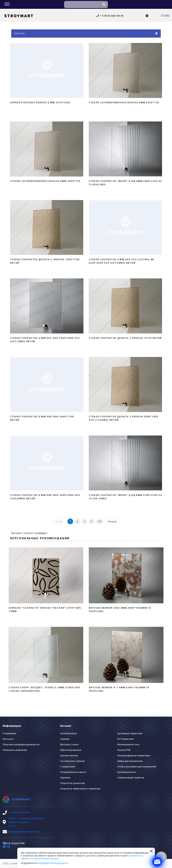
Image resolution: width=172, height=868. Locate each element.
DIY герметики (125, 739)
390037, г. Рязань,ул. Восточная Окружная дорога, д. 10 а (26, 822)
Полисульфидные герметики (134, 755)
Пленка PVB (124, 750)
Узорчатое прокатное (73, 783)
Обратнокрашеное (71, 750)
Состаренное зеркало (72, 761)
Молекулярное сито (128, 744)
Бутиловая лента (127, 772)
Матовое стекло (69, 744)
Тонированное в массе (73, 772)
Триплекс (65, 778)
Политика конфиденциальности (21, 744)
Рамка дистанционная (130, 761)
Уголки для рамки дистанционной (137, 766)
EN (163, 16)
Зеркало (65, 739)
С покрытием (67, 766)
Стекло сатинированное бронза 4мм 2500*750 (45, 181)
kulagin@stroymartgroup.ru (24, 831)
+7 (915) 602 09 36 (19, 812)
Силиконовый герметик (131, 778)
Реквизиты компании (15, 750)
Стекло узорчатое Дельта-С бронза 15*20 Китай (125, 338)
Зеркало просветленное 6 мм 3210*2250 (40, 103)
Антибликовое (68, 733)
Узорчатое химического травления (80, 789)
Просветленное (69, 755)
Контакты (8, 739)
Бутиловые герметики (130, 733)
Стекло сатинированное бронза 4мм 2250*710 (124, 103)
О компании (9, 733)
